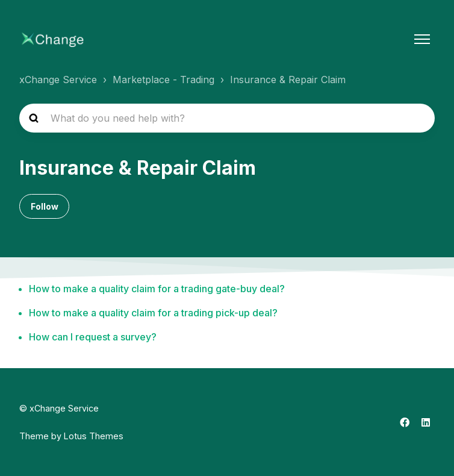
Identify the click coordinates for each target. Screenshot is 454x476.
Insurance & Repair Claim (288, 80)
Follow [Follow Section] (45, 206)
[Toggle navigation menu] (422, 39)
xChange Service (58, 80)
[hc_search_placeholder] (227, 118)
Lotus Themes (94, 436)
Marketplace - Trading (163, 80)
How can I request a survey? (93, 337)
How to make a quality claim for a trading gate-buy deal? (157, 289)
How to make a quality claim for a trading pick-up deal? (153, 313)
